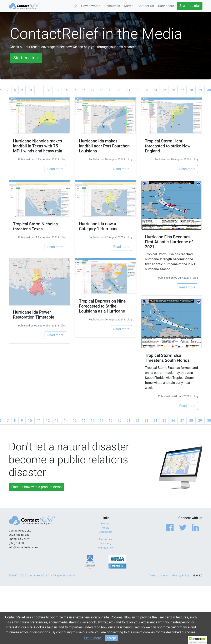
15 (75, 90)
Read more (55, 169)
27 (182, 90)
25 (164, 90)
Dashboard (166, 6)
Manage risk (105, 548)
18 (102, 90)
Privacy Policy (181, 575)
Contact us (105, 532)
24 (155, 90)
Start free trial (189, 6)
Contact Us (146, 6)
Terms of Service (159, 575)
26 (173, 90)
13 (57, 90)
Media (129, 6)
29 (200, 90)
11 (39, 90)
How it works (91, 6)
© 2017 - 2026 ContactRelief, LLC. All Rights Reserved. (42, 575)
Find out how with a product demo (37, 487)
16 (84, 90)
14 (66, 90)
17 (93, 90)
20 (120, 90)
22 (137, 90)
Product (105, 523)
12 (48, 90)
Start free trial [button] (26, 58)
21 (129, 90)
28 (191, 90)
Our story (105, 543)
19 (111, 90)
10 (30, 90)
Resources (112, 6)
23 (146, 90)
